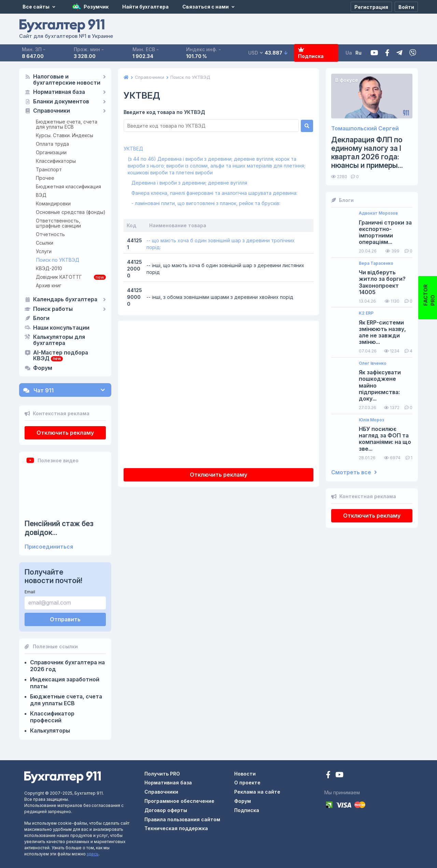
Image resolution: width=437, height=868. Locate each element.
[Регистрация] (371, 7)
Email (30, 592)
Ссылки (45, 243)
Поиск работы (53, 309)
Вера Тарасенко (376, 263)
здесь (93, 854)
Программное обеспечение (179, 801)
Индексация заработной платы (65, 683)
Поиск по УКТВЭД (58, 260)
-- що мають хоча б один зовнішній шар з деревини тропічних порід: (221, 244)
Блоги (41, 318)
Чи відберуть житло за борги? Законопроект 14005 (382, 282)
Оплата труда (52, 144)
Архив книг (49, 285)
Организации (51, 152)
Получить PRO (162, 774)
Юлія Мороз (371, 420)
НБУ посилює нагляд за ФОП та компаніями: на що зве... (385, 439)
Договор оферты (166, 810)
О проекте (247, 783)
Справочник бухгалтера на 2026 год (67, 666)
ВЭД (41, 195)
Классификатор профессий (52, 717)
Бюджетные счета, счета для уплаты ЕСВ (67, 124)
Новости (245, 774)
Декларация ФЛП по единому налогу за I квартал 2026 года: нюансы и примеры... (367, 153)
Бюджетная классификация (68, 186)
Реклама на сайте (257, 792)
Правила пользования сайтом (182, 819)
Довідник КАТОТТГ (59, 277)
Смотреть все (354, 472)
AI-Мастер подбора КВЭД (61, 356)
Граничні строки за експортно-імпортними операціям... (385, 233)
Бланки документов (61, 102)
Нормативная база (59, 92)
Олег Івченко (373, 363)
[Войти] (406, 7)
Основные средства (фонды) (71, 212)
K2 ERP (366, 313)
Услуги (44, 251)
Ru (358, 53)
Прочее (45, 178)
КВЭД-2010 (49, 268)
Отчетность (50, 234)
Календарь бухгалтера (65, 300)
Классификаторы (56, 161)
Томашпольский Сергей (365, 128)
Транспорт (49, 169)
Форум (43, 368)
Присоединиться (49, 547)
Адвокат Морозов (378, 213)
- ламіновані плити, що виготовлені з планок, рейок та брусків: (206, 203)
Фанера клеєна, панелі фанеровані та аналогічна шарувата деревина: (214, 193)
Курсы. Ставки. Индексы (65, 135)
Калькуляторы (50, 730)
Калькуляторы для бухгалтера (59, 340)
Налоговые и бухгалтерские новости (67, 80)
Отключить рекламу (65, 433)
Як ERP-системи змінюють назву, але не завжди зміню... (382, 332)
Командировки (53, 204)
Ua (349, 53)
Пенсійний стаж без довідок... (59, 528)
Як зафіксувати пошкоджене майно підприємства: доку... (380, 386)
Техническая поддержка (176, 828)
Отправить (65, 619)
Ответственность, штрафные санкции (58, 223)
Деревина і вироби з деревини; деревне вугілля (189, 183)
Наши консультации (61, 328)
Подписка (311, 53)
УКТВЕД (133, 149)
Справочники (52, 111)
